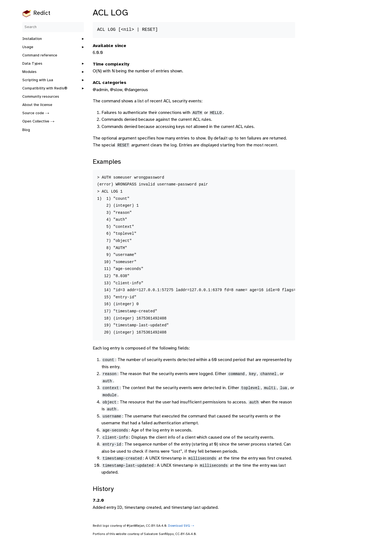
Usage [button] (28, 47)
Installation (32, 39)
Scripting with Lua (38, 80)
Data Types (32, 64)
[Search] (53, 27)
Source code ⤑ (36, 113)
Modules (29, 72)
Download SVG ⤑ (181, 526)
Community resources (41, 97)
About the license (37, 105)
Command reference (40, 55)
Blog (26, 130)
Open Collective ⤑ (38, 121)
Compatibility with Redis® (45, 88)
